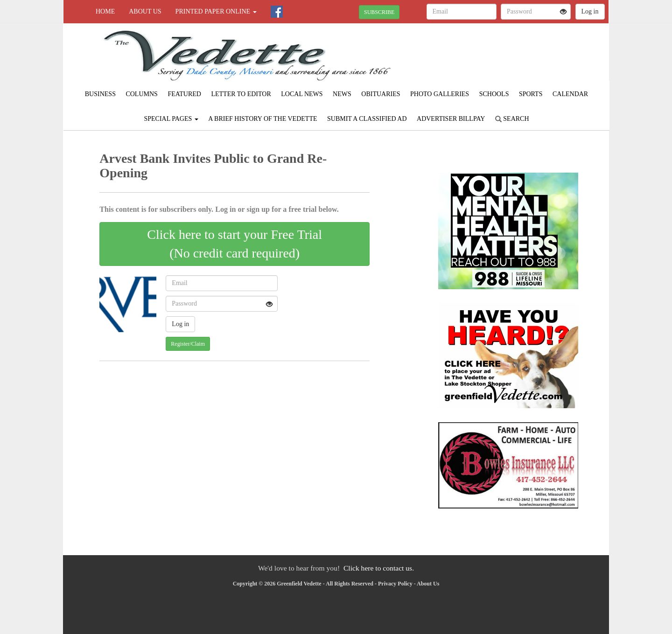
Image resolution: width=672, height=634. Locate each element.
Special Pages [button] (171, 119)
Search (512, 119)
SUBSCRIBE (379, 12)
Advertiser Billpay (451, 119)
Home (105, 11)
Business (100, 94)
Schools (494, 94)
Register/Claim (188, 344)
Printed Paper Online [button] (216, 11)
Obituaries (381, 94)
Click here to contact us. (379, 568)
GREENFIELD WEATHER (523, 56)
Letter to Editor (241, 94)
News (342, 94)
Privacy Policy (395, 584)
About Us (145, 11)
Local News (302, 94)
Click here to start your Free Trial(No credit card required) (234, 244)
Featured (184, 94)
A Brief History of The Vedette (262, 119)
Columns (141, 94)
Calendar (570, 94)
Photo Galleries (440, 94)
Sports (531, 94)
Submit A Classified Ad (367, 119)
